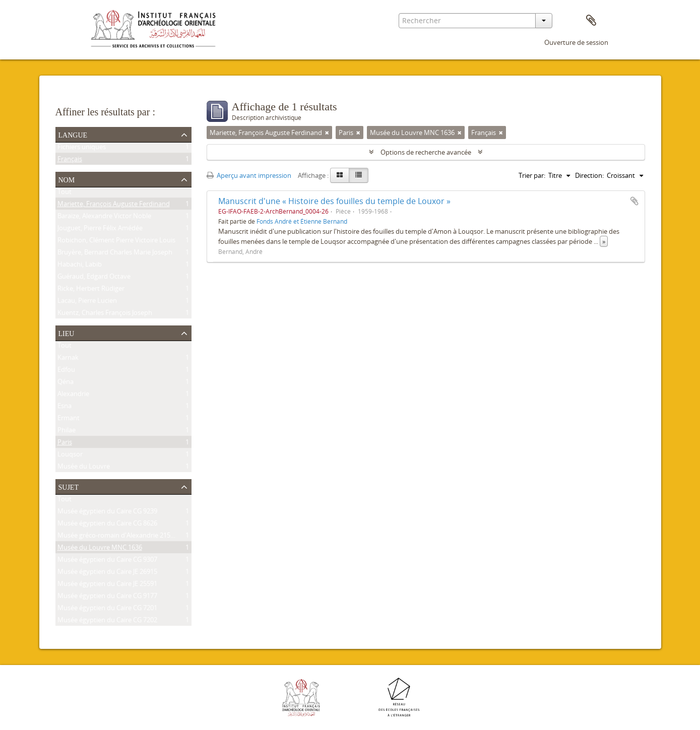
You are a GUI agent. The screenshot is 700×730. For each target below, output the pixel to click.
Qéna (66, 383)
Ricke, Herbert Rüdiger (91, 290)
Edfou (66, 371)
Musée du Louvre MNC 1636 (100, 549)
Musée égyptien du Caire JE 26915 (107, 573)
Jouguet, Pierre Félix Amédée (100, 230)
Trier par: (532, 175)
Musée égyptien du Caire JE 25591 (107, 585)
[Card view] (340, 175)
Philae (67, 432)
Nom (67, 179)
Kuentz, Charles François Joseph (105, 314)
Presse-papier (591, 21)
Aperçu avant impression (249, 175)
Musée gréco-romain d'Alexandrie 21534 (117, 537)
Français (70, 161)
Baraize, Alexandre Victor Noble (104, 218)
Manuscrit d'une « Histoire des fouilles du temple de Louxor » (334, 201)
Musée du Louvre (84, 468)
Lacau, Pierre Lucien (87, 302)
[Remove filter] (327, 132)
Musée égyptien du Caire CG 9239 (107, 513)
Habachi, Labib (80, 266)
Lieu (67, 333)
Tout (65, 193)
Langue (73, 134)
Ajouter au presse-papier (634, 201)
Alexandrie (73, 395)
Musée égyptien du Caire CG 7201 (107, 610)
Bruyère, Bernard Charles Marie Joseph (115, 254)
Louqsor (70, 456)
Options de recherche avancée (426, 152)
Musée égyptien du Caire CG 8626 (107, 525)
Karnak (68, 359)
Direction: (589, 175)
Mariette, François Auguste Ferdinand (114, 206)
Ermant (69, 420)
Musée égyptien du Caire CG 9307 (107, 561)
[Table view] (359, 175)
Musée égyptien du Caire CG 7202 (107, 622)
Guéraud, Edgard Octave (94, 278)
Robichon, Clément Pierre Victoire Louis (116, 242)
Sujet (69, 486)
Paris (65, 444)
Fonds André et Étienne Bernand (302, 221)
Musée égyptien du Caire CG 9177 (107, 598)
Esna (65, 408)
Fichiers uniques (82, 149)
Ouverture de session (576, 42)
